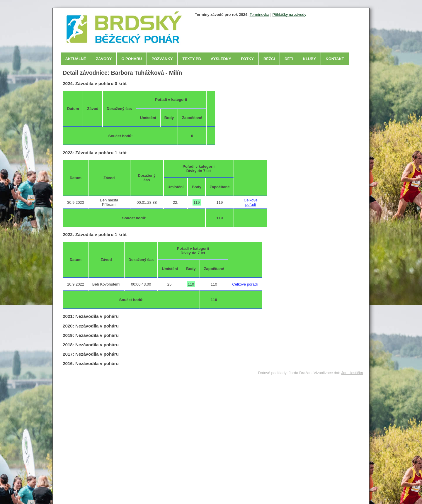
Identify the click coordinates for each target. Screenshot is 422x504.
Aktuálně (76, 59)
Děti (289, 59)
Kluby (310, 59)
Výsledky (221, 59)
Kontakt (335, 59)
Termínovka (260, 15)
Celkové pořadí (251, 202)
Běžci (269, 59)
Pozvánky (162, 59)
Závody (104, 59)
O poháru (132, 59)
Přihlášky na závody (289, 15)
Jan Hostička (352, 373)
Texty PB (192, 59)
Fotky (247, 59)
